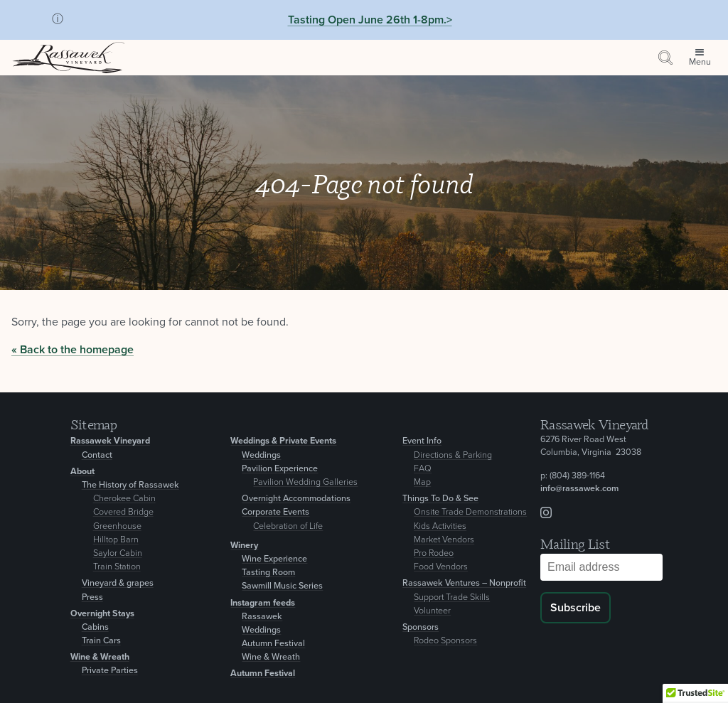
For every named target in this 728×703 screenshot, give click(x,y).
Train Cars (101, 641)
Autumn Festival (273, 644)
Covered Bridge (123, 512)
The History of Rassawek (130, 485)
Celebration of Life (288, 526)
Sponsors (421, 627)
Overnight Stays (102, 614)
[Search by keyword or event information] (665, 58)
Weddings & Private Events (283, 441)
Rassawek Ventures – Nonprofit (464, 583)
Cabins (95, 627)
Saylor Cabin (118, 553)
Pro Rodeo (434, 553)
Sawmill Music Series (282, 586)
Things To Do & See (440, 499)
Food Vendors (441, 567)
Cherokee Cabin (124, 499)
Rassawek (262, 617)
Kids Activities (440, 526)
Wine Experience (274, 559)
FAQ (423, 469)
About (82, 472)
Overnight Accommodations (296, 499)
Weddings (261, 455)
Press (92, 597)
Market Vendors (444, 540)
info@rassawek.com (579, 489)
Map (422, 482)
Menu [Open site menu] (700, 62)
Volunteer (432, 611)
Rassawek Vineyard (110, 441)
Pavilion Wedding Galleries (305, 482)
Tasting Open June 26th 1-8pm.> (370, 20)
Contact (97, 455)
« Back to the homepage (73, 350)
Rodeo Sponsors (445, 641)
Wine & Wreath (100, 657)
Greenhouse (117, 526)
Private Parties (110, 671)
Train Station (117, 567)
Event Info (422, 441)
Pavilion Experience (280, 469)
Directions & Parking (453, 455)
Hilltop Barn (116, 540)
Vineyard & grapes (118, 583)
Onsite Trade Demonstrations (470, 512)
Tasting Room (268, 573)
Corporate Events (275, 512)
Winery (244, 546)
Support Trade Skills (452, 597)
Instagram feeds (263, 603)
